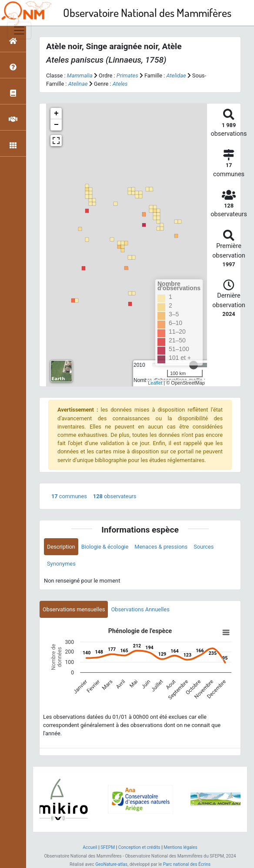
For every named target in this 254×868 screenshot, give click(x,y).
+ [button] (56, 114)
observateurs (115, 496)
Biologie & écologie (105, 547)
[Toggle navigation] (19, 30)
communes (69, 496)
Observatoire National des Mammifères (147, 12)
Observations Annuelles (140, 609)
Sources (204, 547)
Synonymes (61, 564)
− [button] (56, 125)
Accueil (90, 847)
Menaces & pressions (161, 547)
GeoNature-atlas (111, 864)
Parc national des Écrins (187, 864)
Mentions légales (180, 847)
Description (61, 547)
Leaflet (155, 383)
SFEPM (108, 847)
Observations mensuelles (74, 609)
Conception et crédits (139, 847)
